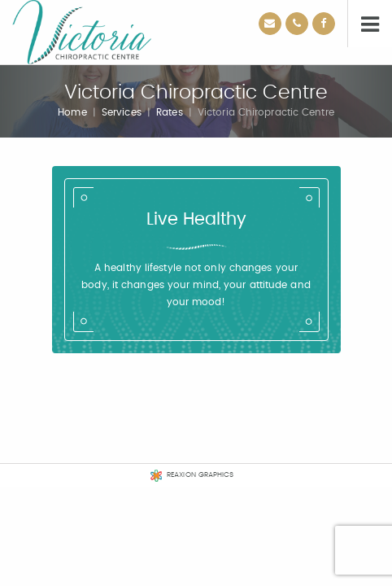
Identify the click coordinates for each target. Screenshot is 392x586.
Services (122, 112)
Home (72, 112)
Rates (170, 112)
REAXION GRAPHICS (200, 475)
